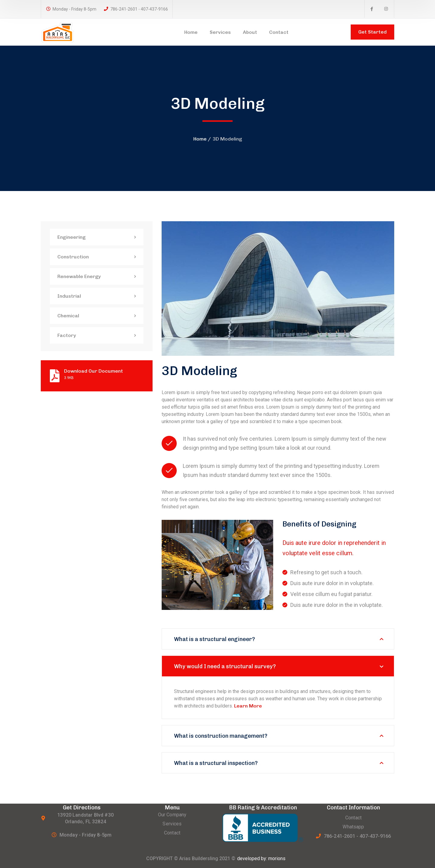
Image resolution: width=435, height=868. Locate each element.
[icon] (372, 9)
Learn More (248, 706)
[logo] (66, 32)
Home (200, 139)
